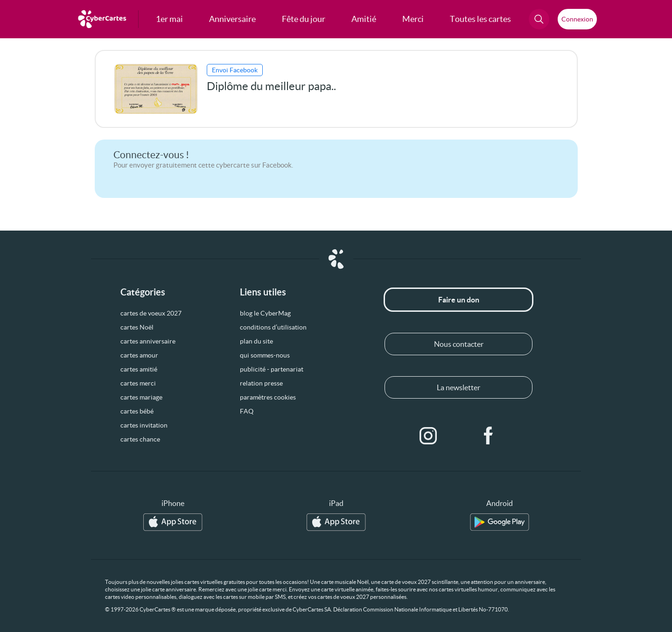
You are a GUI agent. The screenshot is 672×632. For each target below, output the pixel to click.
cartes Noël (137, 327)
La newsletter (458, 387)
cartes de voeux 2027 (151, 313)
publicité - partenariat (272, 369)
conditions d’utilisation (273, 327)
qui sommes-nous (265, 355)
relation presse (261, 383)
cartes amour (139, 355)
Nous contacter (459, 344)
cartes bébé (137, 411)
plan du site (256, 341)
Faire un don (459, 300)
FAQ (247, 411)
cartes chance (140, 439)
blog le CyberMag (265, 313)
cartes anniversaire (148, 341)
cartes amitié (139, 369)
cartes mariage (141, 397)
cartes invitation (144, 425)
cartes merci (138, 383)
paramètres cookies (268, 397)
